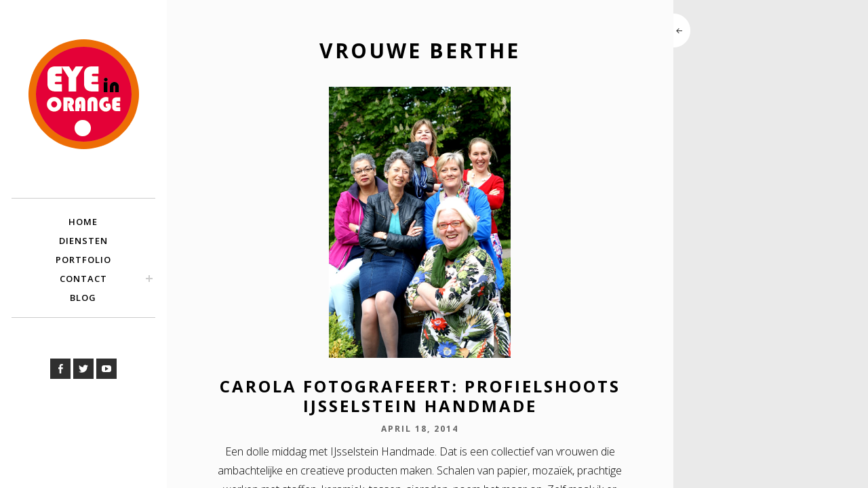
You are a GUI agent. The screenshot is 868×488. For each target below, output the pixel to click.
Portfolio (83, 260)
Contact (83, 279)
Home (83, 222)
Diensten (83, 241)
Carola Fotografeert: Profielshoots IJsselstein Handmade (420, 396)
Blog (83, 298)
